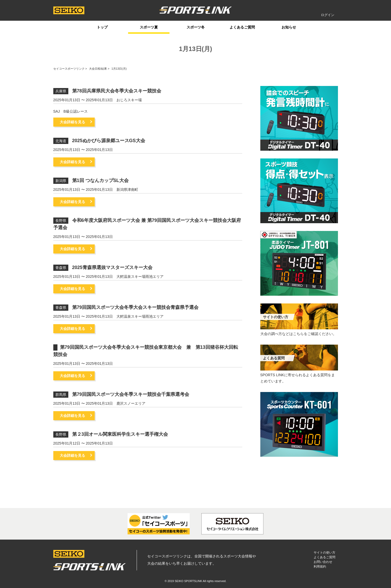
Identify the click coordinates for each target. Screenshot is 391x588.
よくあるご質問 (242, 27)
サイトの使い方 (324, 553)
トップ (102, 27)
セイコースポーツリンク (69, 69)
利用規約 (320, 567)
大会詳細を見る (72, 122)
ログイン (328, 15)
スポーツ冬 (196, 27)
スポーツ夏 (149, 27)
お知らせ (289, 27)
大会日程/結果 (98, 69)
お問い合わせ (323, 562)
